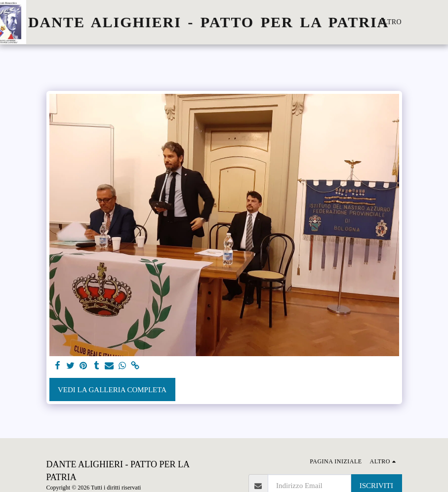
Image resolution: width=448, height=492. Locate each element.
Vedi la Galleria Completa (112, 390)
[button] (441, 22)
